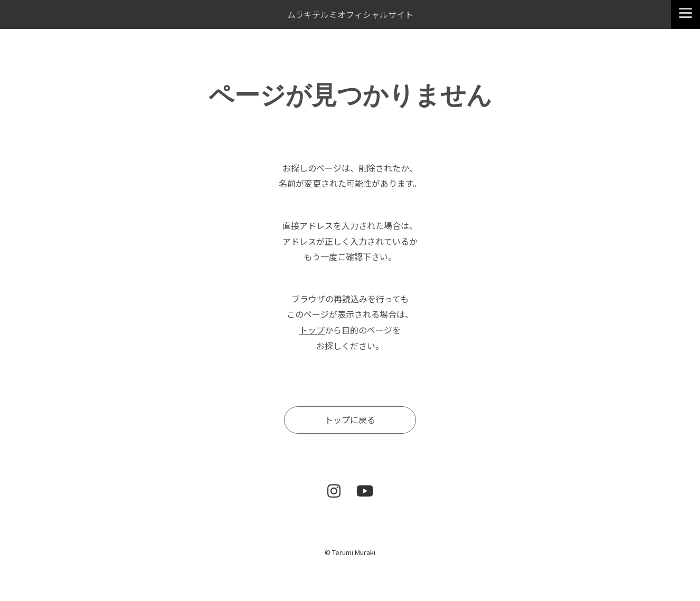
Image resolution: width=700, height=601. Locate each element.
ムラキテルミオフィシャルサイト (350, 14)
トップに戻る (350, 419)
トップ (312, 330)
